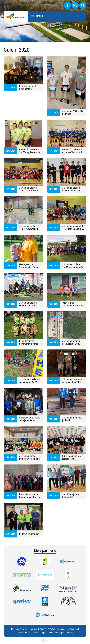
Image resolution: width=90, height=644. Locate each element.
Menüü (40, 16)
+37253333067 (31, 633)
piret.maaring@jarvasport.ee (60, 633)
